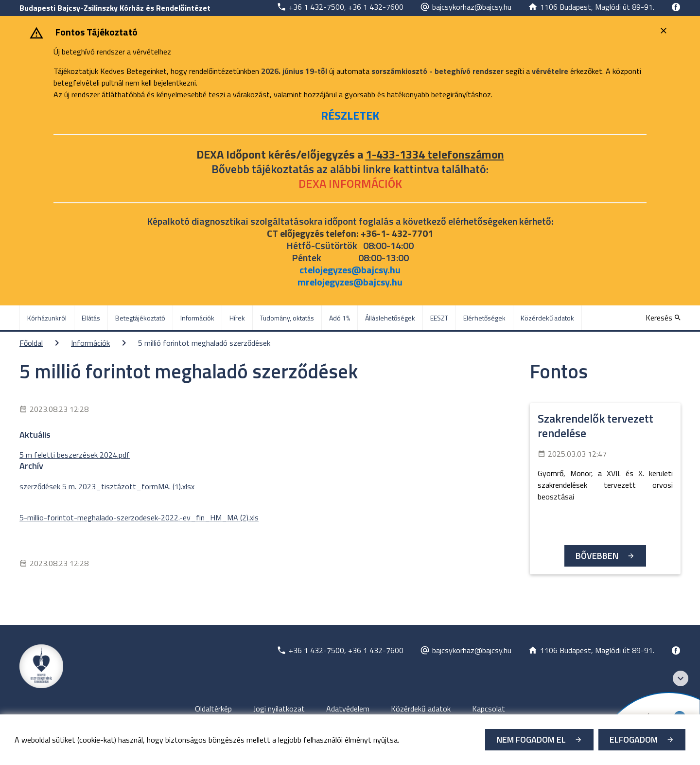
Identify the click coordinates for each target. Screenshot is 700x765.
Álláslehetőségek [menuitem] (390, 318)
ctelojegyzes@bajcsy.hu (350, 270)
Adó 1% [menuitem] (340, 318)
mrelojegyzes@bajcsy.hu (350, 282)
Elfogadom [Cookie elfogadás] (634, 739)
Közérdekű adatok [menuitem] (547, 318)
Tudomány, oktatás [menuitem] (287, 318)
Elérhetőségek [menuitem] (484, 318)
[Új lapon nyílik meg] (340, 7)
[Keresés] (663, 318)
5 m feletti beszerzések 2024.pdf (75, 455)
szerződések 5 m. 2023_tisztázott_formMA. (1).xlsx (107, 486)
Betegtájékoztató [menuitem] (140, 318)
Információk (90, 343)
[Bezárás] (665, 31)
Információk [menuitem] (197, 318)
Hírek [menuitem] (237, 318)
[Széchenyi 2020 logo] (681, 678)
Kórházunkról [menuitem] (47, 318)
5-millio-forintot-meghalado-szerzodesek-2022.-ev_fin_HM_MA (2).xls (139, 517)
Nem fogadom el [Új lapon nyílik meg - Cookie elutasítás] (531, 739)
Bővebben (597, 556)
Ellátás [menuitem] (91, 318)
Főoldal (31, 343)
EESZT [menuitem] (439, 318)
